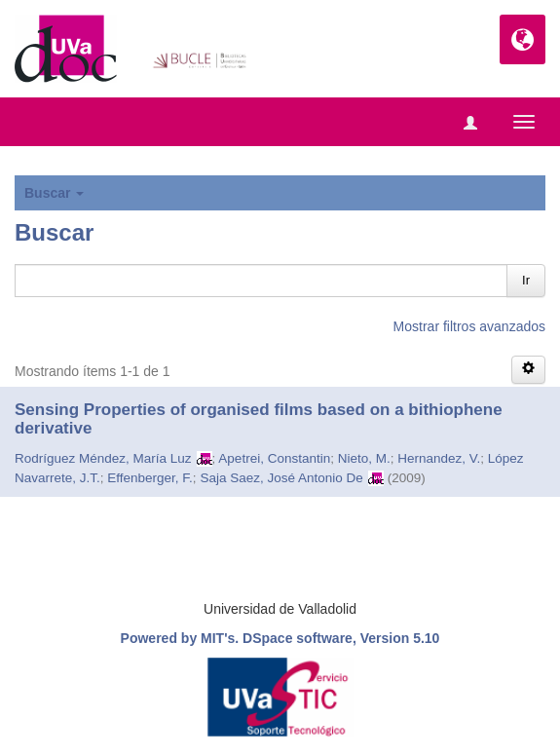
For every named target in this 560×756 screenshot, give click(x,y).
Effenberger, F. (150, 478)
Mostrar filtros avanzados (469, 326)
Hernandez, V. (439, 458)
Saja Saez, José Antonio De (281, 478)
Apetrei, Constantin (274, 458)
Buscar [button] (54, 193)
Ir (526, 280)
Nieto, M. (364, 458)
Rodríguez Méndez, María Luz (103, 458)
